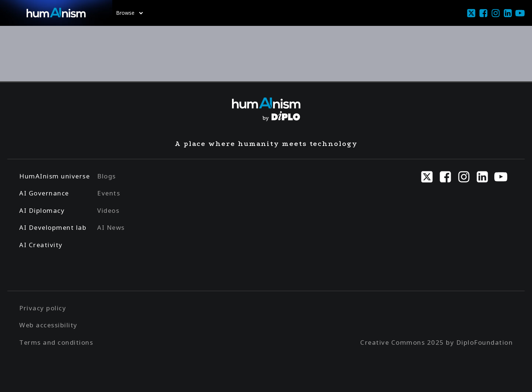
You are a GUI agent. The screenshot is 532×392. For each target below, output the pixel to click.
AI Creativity (41, 245)
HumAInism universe (54, 176)
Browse (129, 13)
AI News (111, 227)
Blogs (107, 176)
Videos (108, 210)
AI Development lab (53, 227)
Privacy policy (43, 308)
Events (109, 193)
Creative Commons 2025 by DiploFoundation (436, 342)
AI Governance (44, 193)
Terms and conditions (56, 342)
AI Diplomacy (42, 210)
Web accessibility (48, 325)
